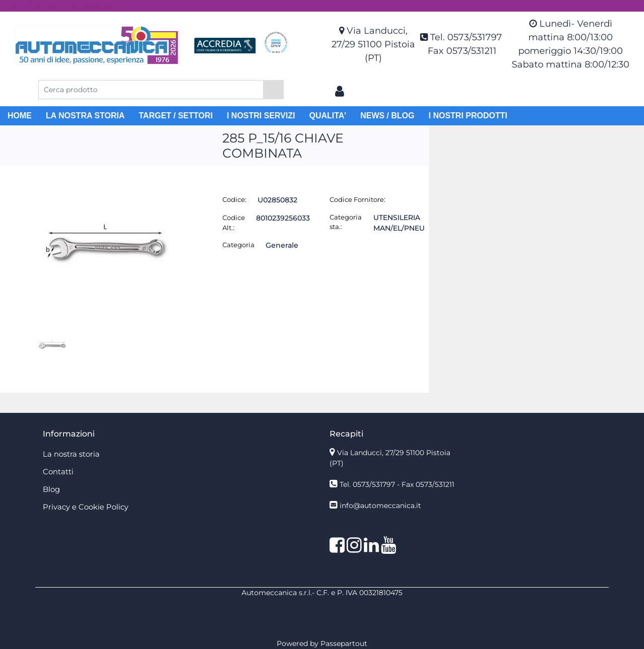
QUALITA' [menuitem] (328, 116)
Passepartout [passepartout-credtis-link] (344, 643)
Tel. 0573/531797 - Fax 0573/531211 (397, 484)
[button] (273, 90)
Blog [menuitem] (51, 489)
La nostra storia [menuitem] (71, 454)
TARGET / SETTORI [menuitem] (176, 116)
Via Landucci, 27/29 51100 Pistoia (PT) (373, 44)
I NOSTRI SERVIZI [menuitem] (261, 116)
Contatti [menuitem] (58, 472)
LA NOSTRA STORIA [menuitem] (85, 116)
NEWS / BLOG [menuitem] (387, 116)
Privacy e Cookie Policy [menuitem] (86, 507)
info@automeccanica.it (380, 506)
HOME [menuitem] (20, 116)
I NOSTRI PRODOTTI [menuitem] (468, 116)
